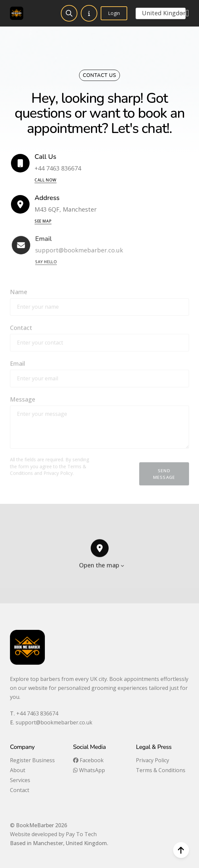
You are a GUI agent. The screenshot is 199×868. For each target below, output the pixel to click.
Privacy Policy (152, 760)
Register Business (32, 760)
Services (20, 780)
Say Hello (48, 261)
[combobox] (161, 13)
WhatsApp (89, 770)
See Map (43, 221)
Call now (46, 180)
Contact (20, 790)
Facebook (88, 760)
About (18, 770)
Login (114, 13)
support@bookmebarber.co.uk (54, 722)
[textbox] (161, 13)
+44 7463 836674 (37, 713)
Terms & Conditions (161, 770)
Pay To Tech (81, 834)
